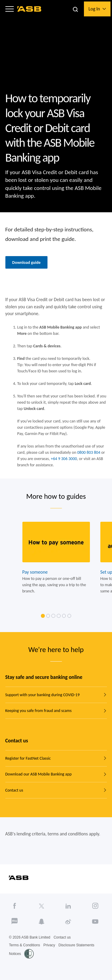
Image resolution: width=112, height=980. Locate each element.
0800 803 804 (89, 452)
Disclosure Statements (76, 945)
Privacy (49, 945)
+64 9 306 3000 (64, 459)
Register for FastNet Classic (28, 758)
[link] (43, 616)
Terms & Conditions (24, 945)
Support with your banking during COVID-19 (43, 695)
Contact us (14, 790)
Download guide (26, 263)
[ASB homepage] (29, 9)
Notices (15, 954)
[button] (10, 9)
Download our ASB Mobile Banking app (39, 774)
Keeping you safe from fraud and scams (39, 711)
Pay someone (35, 572)
